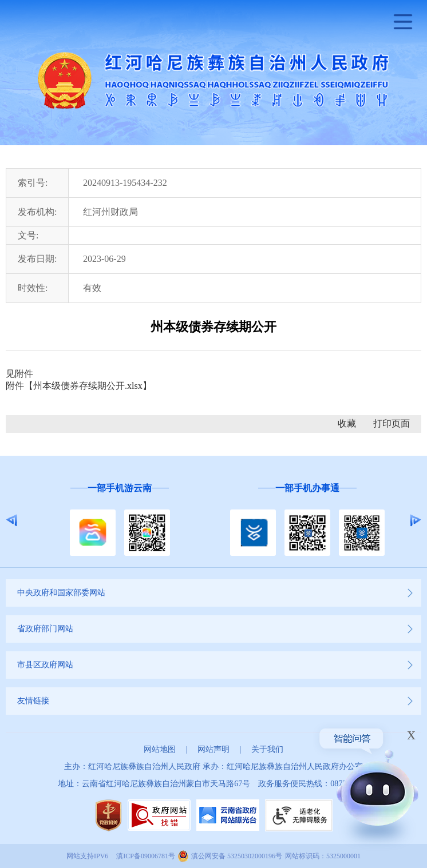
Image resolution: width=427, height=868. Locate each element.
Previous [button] (12, 520)
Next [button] (415, 520)
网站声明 (214, 749)
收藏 (347, 423)
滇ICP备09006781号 (146, 856)
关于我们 (267, 749)
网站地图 (160, 749)
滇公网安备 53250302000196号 (237, 856)
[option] (120, 520)
